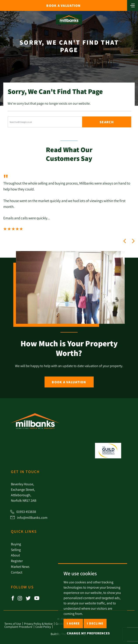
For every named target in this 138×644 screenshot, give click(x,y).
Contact (17, 572)
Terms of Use (13, 624)
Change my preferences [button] (88, 633)
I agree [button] (73, 623)
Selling (16, 550)
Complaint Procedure (18, 627)
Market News (20, 567)
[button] (125, 241)
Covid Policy (43, 627)
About (15, 555)
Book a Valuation (69, 382)
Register (17, 561)
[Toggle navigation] (133, 5)
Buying (16, 544)
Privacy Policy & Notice (38, 624)
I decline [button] (95, 623)
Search (107, 122)
